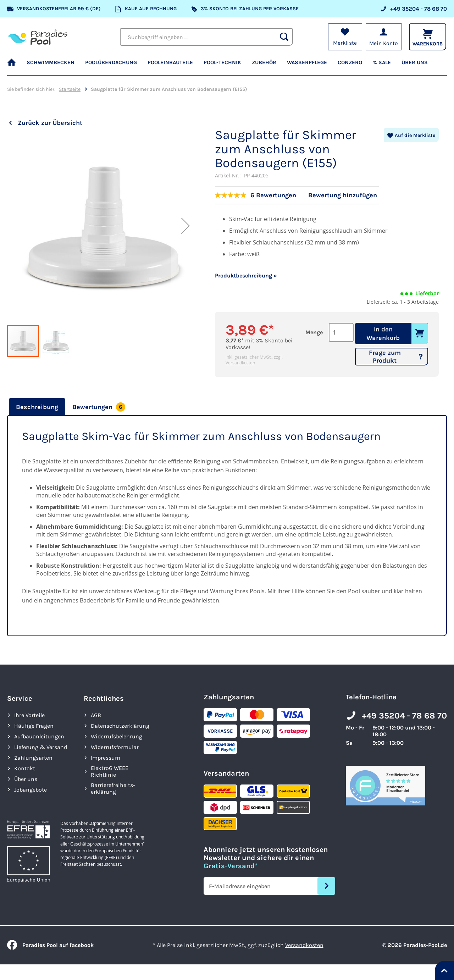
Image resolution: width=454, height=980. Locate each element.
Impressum (106, 758)
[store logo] (38, 37)
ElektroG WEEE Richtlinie (110, 771)
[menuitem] (14, 66)
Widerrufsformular (115, 747)
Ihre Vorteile (29, 715)
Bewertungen (99, 407)
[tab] (36, 407)
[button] (186, 244)
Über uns (26, 779)
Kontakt (25, 768)
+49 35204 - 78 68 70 (404, 716)
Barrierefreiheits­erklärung (113, 788)
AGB (96, 715)
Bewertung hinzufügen (343, 195)
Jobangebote (31, 790)
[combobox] (206, 37)
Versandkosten (240, 363)
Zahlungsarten (33, 758)
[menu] (227, 66)
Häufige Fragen (34, 726)
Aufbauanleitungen (39, 736)
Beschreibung (37, 407)
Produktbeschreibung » (246, 276)
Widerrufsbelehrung (117, 736)
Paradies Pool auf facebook (50, 945)
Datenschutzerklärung (120, 726)
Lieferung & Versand (41, 747)
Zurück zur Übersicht (50, 123)
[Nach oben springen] (444, 970)
